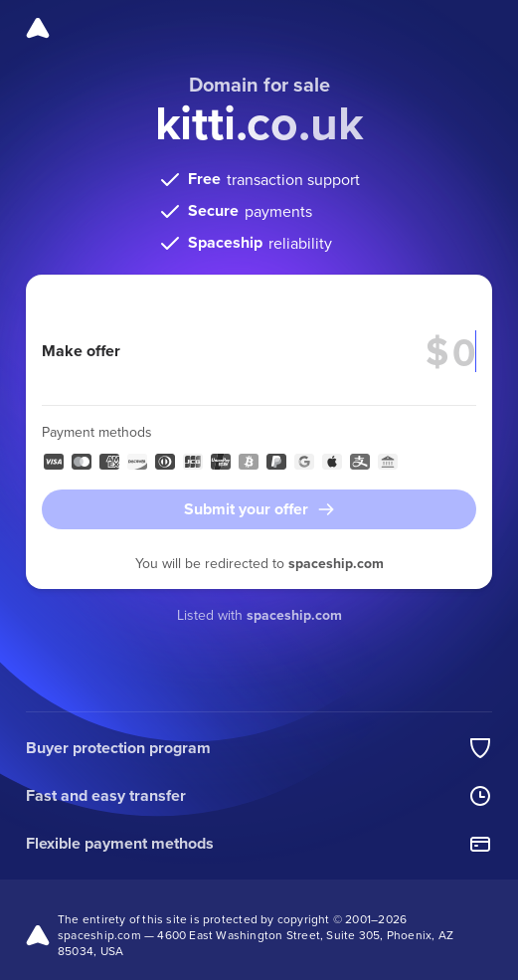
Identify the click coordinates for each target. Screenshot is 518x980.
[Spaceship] (38, 28)
